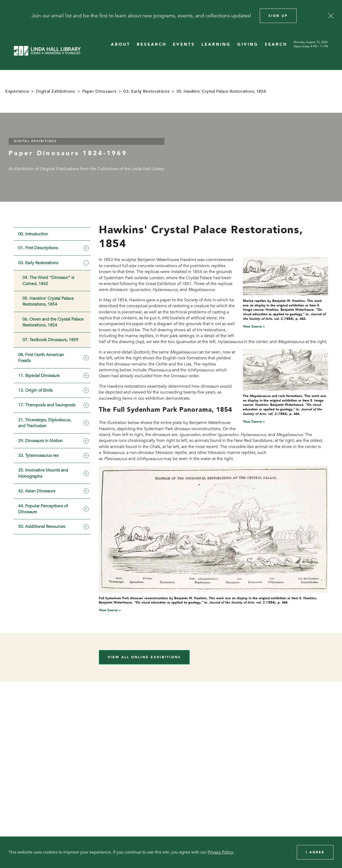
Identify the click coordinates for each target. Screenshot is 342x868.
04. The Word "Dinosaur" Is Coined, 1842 (48, 281)
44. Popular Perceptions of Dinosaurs (43, 509)
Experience (17, 91)
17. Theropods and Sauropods (47, 405)
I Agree (315, 852)
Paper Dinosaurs (99, 91)
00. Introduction (33, 234)
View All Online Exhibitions (144, 657)
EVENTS (184, 44)
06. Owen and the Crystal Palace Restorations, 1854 (53, 322)
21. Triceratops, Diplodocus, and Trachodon (45, 423)
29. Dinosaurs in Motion (40, 441)
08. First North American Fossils (41, 358)
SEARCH (276, 44)
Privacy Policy (220, 852)
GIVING (248, 44)
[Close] (331, 16)
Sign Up (278, 16)
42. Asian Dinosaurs (37, 491)
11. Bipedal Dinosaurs (39, 376)
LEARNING (216, 44)
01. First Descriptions (38, 248)
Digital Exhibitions (55, 91)
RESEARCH (152, 44)
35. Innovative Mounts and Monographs (43, 473)
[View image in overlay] (285, 276)
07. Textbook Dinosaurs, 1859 (50, 340)
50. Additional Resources (42, 527)
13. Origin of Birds (35, 390)
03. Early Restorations (146, 91)
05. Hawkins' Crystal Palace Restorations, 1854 (48, 301)
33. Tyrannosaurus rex (38, 456)
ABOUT (121, 44)
